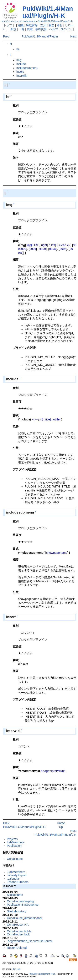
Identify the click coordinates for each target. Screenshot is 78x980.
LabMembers (16, 842)
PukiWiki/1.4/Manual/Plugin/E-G (24, 827)
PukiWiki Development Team (42, 974)
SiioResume (15, 895)
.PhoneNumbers (18, 882)
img (19, 60)
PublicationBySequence (23, 905)
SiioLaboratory (17, 911)
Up (61, 827)
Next (73, 36)
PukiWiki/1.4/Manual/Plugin (40, 36)
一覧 (21, 29)
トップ (8, 25)
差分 (43, 25)
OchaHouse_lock (18, 934)
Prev (6, 36)
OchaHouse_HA (18, 925)
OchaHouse (15, 859)
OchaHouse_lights (19, 931)
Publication (14, 846)
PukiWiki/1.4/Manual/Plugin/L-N (56, 835)
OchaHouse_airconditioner (25, 918)
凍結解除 (32, 25)
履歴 (51, 25)
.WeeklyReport (17, 875)
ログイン (66, 29)
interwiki (22, 76)
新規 (13, 29)
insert (20, 72)
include (21, 64)
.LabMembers (16, 872)
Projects (12, 839)
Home (61, 823)
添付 (60, 25)
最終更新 (41, 29)
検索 (30, 29)
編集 (21, 25)
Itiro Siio (16, 969)
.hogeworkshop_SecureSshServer (30, 941)
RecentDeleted (17, 948)
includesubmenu (27, 68)
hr (18, 49)
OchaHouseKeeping (20, 901)
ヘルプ (54, 29)
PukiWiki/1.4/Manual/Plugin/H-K (48, 12)
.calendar (13, 879)
